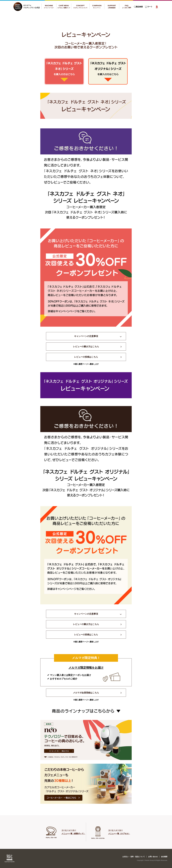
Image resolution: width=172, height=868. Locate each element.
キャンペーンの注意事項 (86, 336)
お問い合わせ (153, 857)
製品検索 (139, 7)
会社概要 (164, 857)
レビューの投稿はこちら (86, 357)
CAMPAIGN (97, 6)
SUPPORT (112, 6)
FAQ (127, 6)
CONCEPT (80, 6)
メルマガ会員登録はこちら (86, 693)
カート (150, 7)
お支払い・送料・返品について (134, 857)
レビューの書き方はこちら (86, 347)
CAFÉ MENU (64, 6)
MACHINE (49, 6)
